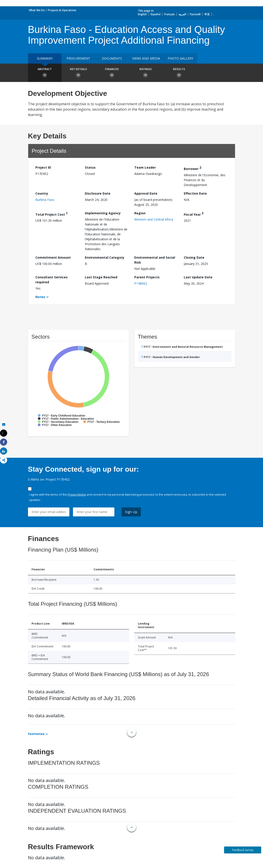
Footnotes (36, 734)
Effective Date (195, 193)
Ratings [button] (145, 73)
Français (170, 14)
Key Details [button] (78, 73)
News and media (146, 58)
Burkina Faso (45, 200)
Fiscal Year (194, 214)
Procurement (78, 58)
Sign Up (131, 512)
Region (140, 213)
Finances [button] (112, 73)
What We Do (37, 10)
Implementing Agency (103, 213)
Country (42, 193)
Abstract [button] (45, 73)
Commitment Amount (53, 257)
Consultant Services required (51, 280)
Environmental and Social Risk (155, 260)
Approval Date (146, 193)
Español (156, 14)
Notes (40, 297)
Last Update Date (198, 277)
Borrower (192, 168)
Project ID (43, 167)
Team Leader (145, 167)
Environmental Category (105, 257)
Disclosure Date (98, 193)
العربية (182, 14)
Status (90, 167)
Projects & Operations (62, 10)
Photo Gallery (180, 58)
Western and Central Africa (154, 219)
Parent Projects (147, 277)
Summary (45, 58)
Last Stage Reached (101, 277)
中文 (207, 14)
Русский (195, 14)
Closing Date (194, 257)
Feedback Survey (243, 850)
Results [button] (179, 73)
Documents (112, 58)
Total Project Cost (51, 214)
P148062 (141, 283)
